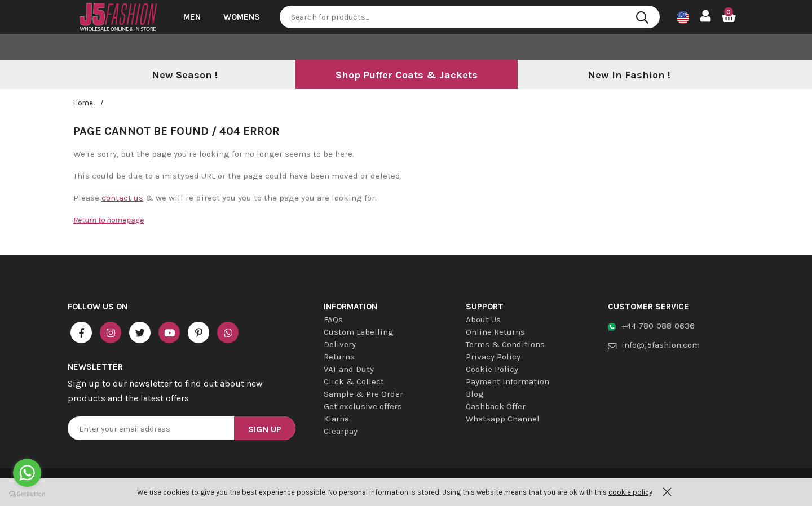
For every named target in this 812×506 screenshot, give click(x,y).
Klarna (336, 419)
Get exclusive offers (363, 406)
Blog (475, 394)
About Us (483, 319)
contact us (122, 198)
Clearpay (341, 431)
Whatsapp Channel (503, 419)
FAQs (333, 319)
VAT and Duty (349, 369)
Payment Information (507, 381)
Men (192, 17)
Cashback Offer (496, 406)
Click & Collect (354, 381)
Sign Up (265, 429)
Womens (242, 17)
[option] (184, 76)
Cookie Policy (492, 369)
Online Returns (495, 332)
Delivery (340, 344)
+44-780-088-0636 (658, 326)
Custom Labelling (359, 332)
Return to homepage (109, 220)
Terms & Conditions (505, 344)
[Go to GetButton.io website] (27, 494)
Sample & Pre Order (363, 394)
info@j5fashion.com (661, 345)
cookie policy (630, 492)
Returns (339, 357)
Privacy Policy (493, 357)
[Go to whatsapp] (27, 473)
